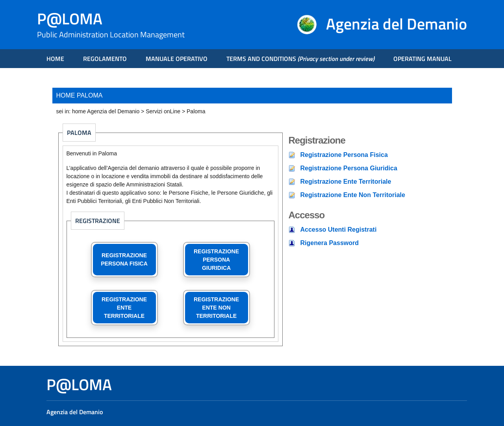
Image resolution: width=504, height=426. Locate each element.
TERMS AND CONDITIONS (300, 59)
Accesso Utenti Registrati (339, 230)
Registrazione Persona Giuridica (349, 168)
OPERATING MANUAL (422, 59)
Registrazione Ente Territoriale (346, 182)
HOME (55, 59)
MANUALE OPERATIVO (177, 59)
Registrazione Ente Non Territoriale (353, 195)
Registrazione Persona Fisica (344, 155)
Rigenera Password (330, 243)
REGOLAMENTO (105, 59)
